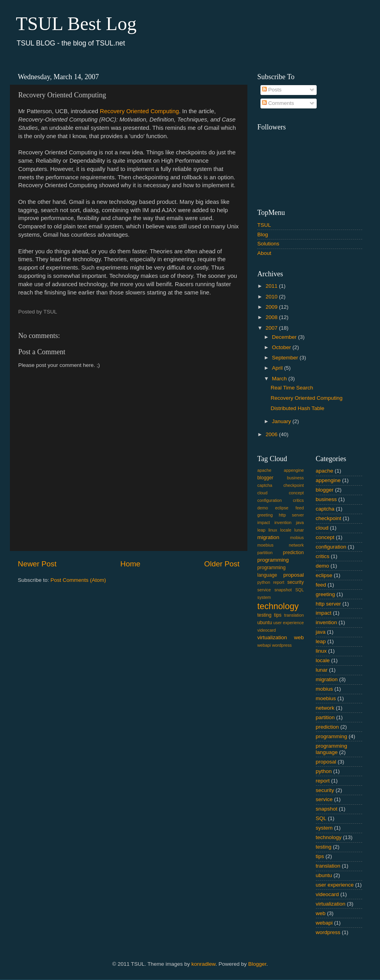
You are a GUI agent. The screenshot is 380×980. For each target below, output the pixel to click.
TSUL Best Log (76, 24)
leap (261, 530)
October (282, 347)
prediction (294, 553)
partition (265, 553)
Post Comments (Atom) (78, 580)
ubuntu (265, 623)
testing (264, 615)
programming (273, 560)
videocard (267, 630)
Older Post (222, 564)
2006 (272, 434)
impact (264, 522)
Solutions (268, 244)
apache (264, 470)
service (264, 590)
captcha (265, 485)
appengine (294, 470)
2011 (272, 286)
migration (268, 537)
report (279, 582)
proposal (294, 575)
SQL (300, 590)
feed (300, 508)
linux (273, 530)
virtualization (272, 637)
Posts (272, 90)
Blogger (257, 964)
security (296, 582)
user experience (289, 623)
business (295, 478)
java (300, 522)
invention (283, 522)
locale (286, 530)
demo (263, 508)
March (280, 379)
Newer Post (37, 564)
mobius (297, 537)
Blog (263, 235)
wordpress (282, 645)
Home (130, 564)
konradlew (204, 964)
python (264, 582)
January (282, 421)
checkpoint (294, 485)
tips (278, 615)
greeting (265, 515)
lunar (299, 530)
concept (296, 493)
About (264, 253)
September (286, 358)
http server (291, 515)
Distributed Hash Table (298, 408)
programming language (332, 749)
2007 (272, 328)
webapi (264, 645)
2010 (272, 297)
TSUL (264, 225)
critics (298, 500)
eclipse (282, 508)
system (264, 597)
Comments (278, 103)
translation (294, 615)
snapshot (283, 590)
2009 (272, 307)
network (296, 545)
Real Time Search (292, 388)
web (299, 637)
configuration (270, 500)
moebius (265, 545)
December (285, 337)
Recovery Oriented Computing (139, 111)
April (278, 368)
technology (278, 606)
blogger (265, 478)
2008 (272, 317)
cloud (262, 493)
